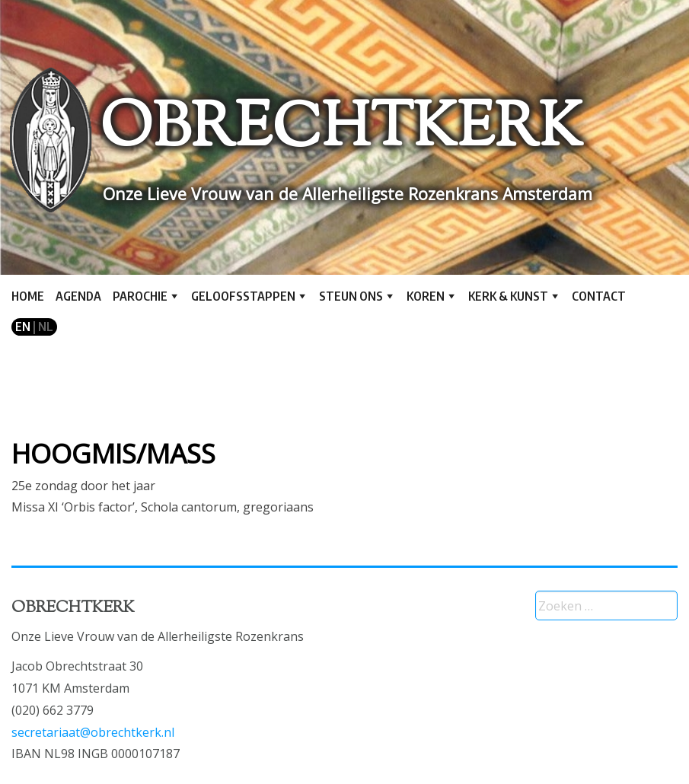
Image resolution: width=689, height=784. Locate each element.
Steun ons (351, 296)
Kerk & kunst (508, 296)
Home (28, 296)
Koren (426, 296)
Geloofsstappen (243, 296)
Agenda (78, 296)
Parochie (140, 296)
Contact (599, 296)
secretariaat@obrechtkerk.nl (93, 732)
